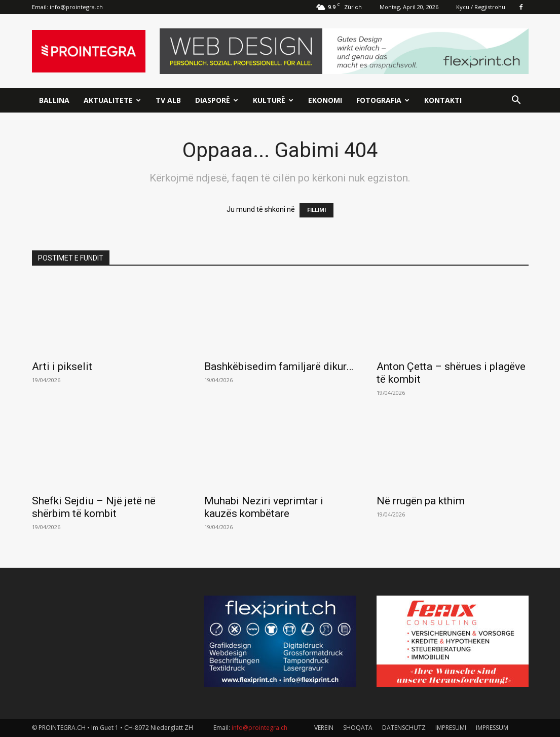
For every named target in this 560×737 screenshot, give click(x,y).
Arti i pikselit (62, 366)
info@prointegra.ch (76, 7)
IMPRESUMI (451, 728)
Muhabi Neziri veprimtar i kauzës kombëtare (264, 507)
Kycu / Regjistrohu (481, 7)
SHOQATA (358, 728)
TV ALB (168, 100)
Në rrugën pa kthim (421, 501)
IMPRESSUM (492, 728)
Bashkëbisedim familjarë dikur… (279, 366)
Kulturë (273, 100)
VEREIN (324, 728)
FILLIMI (316, 210)
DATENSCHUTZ (404, 728)
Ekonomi (325, 100)
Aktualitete (112, 100)
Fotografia (383, 100)
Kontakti (443, 100)
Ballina (54, 100)
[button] (516, 101)
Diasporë (217, 100)
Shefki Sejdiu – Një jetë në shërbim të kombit (94, 507)
